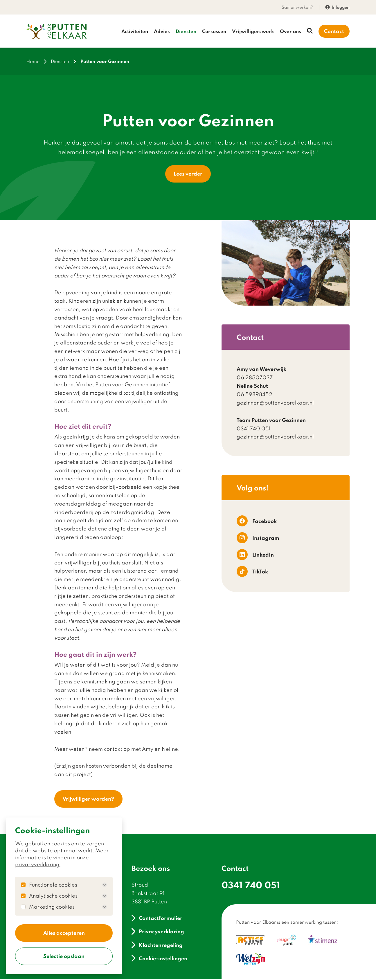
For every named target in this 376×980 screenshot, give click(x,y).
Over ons (290, 31)
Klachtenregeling (157, 946)
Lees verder (188, 174)
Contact (334, 31)
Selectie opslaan (64, 956)
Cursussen (214, 31)
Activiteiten (135, 31)
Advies (162, 31)
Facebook (257, 521)
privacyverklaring (37, 864)
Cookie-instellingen (159, 959)
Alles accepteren (64, 932)
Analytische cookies (68, 895)
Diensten (186, 31)
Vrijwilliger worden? (89, 799)
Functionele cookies (68, 884)
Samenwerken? (297, 7)
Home (33, 62)
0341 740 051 (251, 886)
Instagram (258, 538)
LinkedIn (255, 555)
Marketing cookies (68, 906)
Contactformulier (157, 919)
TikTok (252, 572)
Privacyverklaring (158, 932)
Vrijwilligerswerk (253, 31)
